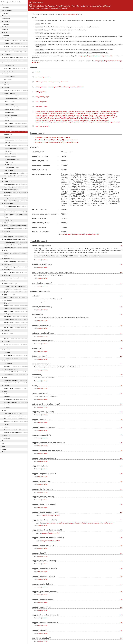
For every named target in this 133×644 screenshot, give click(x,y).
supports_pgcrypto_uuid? (44, 122)
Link (121, 245)
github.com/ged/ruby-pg (70, 14)
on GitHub (45, 259)
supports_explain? (41, 115)
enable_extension (41, 87)
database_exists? (41, 82)
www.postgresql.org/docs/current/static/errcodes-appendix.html (80, 233)
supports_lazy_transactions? (99, 119)
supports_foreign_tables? (107, 115)
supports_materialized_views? (45, 120)
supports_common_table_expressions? (63, 113)
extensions (80, 87)
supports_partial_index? (81, 120)
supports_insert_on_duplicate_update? (48, 119)
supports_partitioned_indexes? (99, 120)
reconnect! (39, 107)
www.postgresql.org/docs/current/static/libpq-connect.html (96, 56)
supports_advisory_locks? (77, 112)
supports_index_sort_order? (44, 117)
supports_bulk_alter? (92, 112)
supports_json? (84, 119)
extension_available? (55, 87)
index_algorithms (41, 92)
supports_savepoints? (60, 122)
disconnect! (65, 82)
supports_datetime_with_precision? (87, 113)
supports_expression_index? (58, 115)
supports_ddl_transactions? (108, 113)
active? (38, 72)
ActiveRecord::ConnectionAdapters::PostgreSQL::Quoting (53, 137)
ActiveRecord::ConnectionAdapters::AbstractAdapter (91, 6)
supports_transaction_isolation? (78, 122)
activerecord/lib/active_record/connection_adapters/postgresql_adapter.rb (48, 8)
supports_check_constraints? (110, 112)
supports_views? (115, 122)
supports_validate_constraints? (99, 122)
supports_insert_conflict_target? (64, 117)
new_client (43, 102)
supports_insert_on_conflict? (85, 117)
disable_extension (54, 82)
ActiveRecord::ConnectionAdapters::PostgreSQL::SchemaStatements (56, 140)
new (37, 102)
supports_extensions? (75, 115)
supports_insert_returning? (69, 119)
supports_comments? (42, 113)
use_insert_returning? (42, 126)
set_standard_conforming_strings (57, 112)
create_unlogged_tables (43, 77)
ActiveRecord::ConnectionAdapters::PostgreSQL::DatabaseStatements (57, 142)
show (40, 259)
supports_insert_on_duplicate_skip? (106, 117)
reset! (46, 107)
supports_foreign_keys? (90, 115)
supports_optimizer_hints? (64, 120)
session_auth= (40, 112)
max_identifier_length (42, 97)
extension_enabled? (69, 87)
